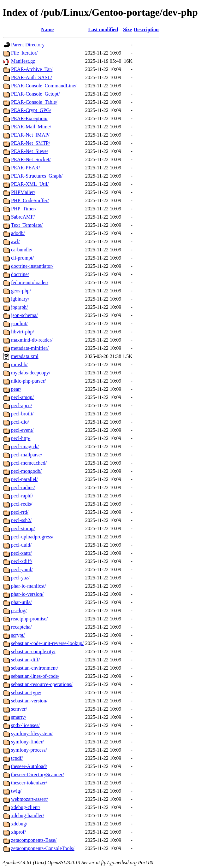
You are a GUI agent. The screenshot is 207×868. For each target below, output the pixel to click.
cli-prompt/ (22, 258)
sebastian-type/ (26, 692)
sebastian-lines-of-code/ (35, 676)
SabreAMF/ (23, 217)
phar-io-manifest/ (29, 586)
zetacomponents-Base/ (34, 840)
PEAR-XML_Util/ (30, 184)
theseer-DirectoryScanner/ (38, 774)
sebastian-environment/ (35, 668)
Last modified (103, 29)
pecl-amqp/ (22, 397)
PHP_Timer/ (24, 209)
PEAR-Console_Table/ (34, 102)
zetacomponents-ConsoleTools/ (43, 848)
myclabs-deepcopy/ (31, 373)
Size (127, 29)
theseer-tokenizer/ (29, 783)
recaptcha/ (21, 627)
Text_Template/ (27, 225)
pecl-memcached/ (29, 463)
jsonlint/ (19, 323)
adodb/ (18, 233)
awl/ (15, 241)
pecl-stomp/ (23, 528)
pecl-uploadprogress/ (32, 537)
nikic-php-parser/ (28, 381)
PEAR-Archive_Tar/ (32, 69)
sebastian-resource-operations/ (42, 684)
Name (47, 29)
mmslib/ (19, 364)
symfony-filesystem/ (32, 733)
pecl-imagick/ (25, 446)
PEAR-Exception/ (29, 118)
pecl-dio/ (20, 422)
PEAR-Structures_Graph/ (37, 176)
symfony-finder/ (27, 742)
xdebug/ (19, 824)
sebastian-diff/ (25, 660)
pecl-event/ (22, 430)
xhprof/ (18, 832)
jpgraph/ (19, 307)
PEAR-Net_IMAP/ (30, 135)
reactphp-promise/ (29, 619)
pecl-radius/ (23, 487)
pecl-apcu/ (22, 405)
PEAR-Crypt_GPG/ (31, 110)
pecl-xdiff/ (22, 561)
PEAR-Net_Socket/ (31, 159)
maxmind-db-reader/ (32, 340)
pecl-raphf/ (22, 496)
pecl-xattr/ (21, 553)
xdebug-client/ (26, 807)
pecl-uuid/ (21, 545)
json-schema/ (24, 315)
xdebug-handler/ (28, 815)
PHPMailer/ (23, 192)
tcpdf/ (17, 758)
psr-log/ (19, 610)
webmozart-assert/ (30, 799)
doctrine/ (20, 274)
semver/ (19, 709)
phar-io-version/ (27, 594)
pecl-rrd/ (20, 512)
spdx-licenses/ (25, 725)
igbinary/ (20, 299)
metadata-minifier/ (30, 348)
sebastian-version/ (29, 701)
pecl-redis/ (22, 504)
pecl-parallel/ (24, 479)
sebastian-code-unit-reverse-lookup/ (47, 643)
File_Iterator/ (24, 53)
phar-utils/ (21, 602)
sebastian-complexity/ (33, 651)
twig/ (16, 791)
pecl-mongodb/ (26, 471)
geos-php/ (21, 291)
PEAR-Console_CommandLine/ (44, 86)
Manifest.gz (23, 61)
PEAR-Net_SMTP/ (31, 143)
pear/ (16, 389)
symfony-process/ (29, 750)
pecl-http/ (21, 438)
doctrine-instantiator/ (32, 266)
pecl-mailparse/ (27, 455)
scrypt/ (18, 635)
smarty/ (19, 717)
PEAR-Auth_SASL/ (32, 77)
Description (146, 29)
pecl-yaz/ (20, 578)
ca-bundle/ (22, 250)
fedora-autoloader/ (30, 282)
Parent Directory (28, 45)
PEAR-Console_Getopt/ (35, 94)
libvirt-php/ (23, 332)
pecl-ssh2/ (21, 520)
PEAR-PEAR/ (26, 168)
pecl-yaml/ (22, 569)
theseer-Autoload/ (29, 766)
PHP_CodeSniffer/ (30, 200)
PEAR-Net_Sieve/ (30, 151)
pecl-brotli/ (22, 414)
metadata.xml (25, 356)
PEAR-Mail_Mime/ (31, 127)
